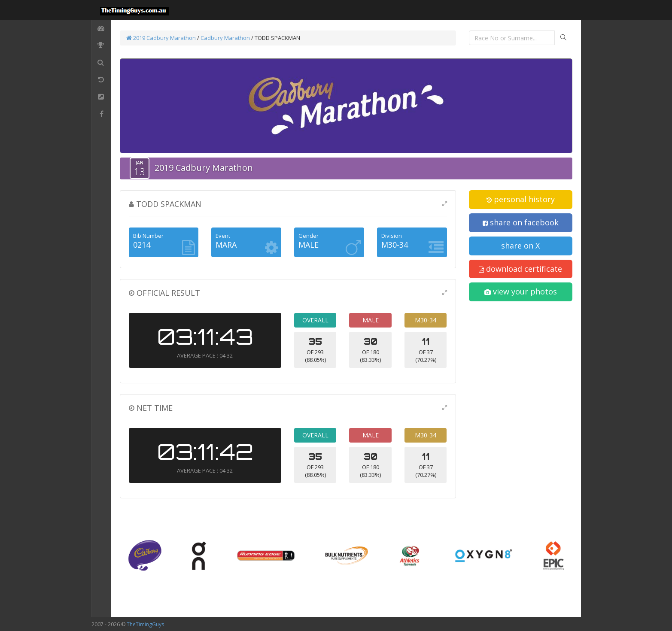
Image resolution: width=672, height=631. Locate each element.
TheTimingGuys (145, 624)
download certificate (520, 269)
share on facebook (521, 222)
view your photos (521, 291)
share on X (520, 246)
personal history (521, 199)
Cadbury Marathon (225, 38)
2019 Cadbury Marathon (161, 38)
